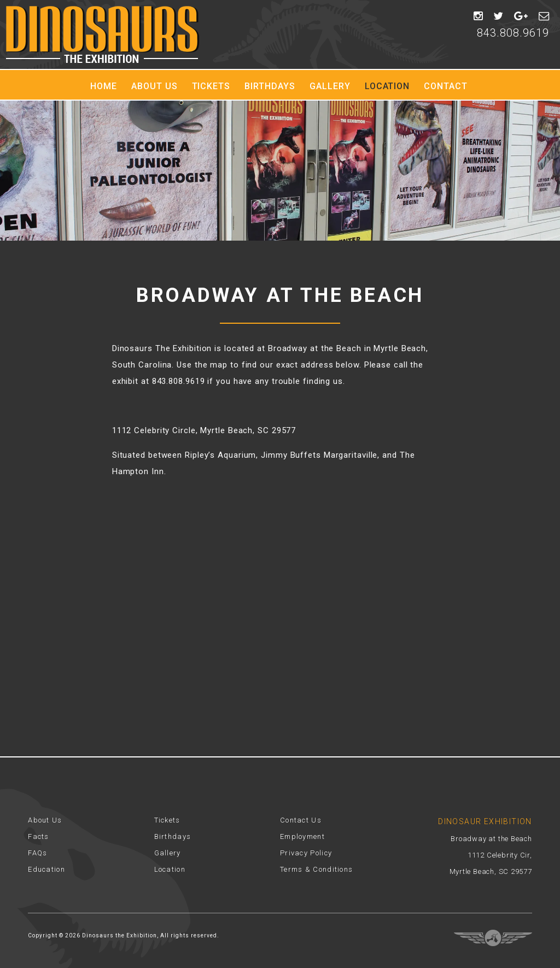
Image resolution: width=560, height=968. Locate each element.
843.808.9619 (513, 33)
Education (46, 869)
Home (104, 86)
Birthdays (270, 86)
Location (387, 86)
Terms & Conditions (316, 869)
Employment (302, 836)
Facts (39, 836)
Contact (446, 86)
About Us (154, 86)
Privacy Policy (306, 853)
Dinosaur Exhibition (103, 34)
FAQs (37, 853)
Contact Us (301, 820)
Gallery (330, 86)
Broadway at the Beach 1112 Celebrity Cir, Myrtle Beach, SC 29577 (491, 855)
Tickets (211, 86)
